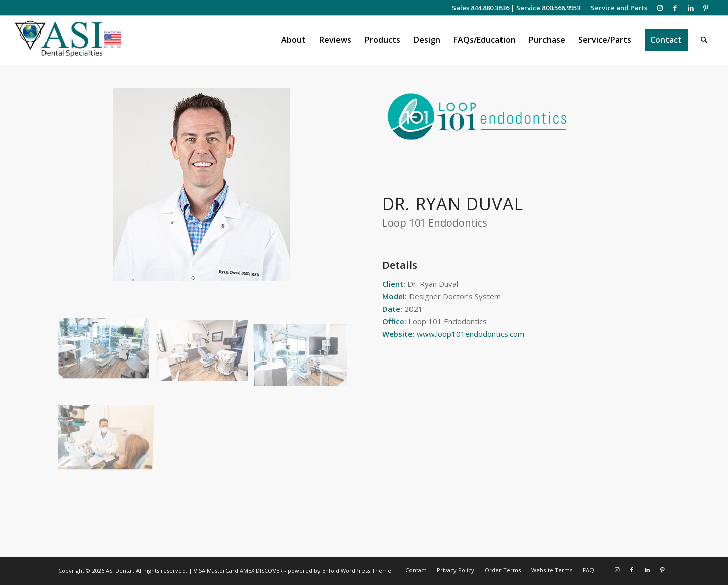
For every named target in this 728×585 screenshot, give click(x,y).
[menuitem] (616, 8)
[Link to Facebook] (675, 8)
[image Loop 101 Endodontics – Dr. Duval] (107, 353)
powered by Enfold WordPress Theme (339, 571)
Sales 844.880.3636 (481, 8)
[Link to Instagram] (660, 8)
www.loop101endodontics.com (470, 334)
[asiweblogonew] (68, 40)
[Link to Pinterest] (706, 8)
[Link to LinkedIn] (690, 8)
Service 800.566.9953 (548, 8)
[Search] (704, 40)
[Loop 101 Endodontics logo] (477, 116)
